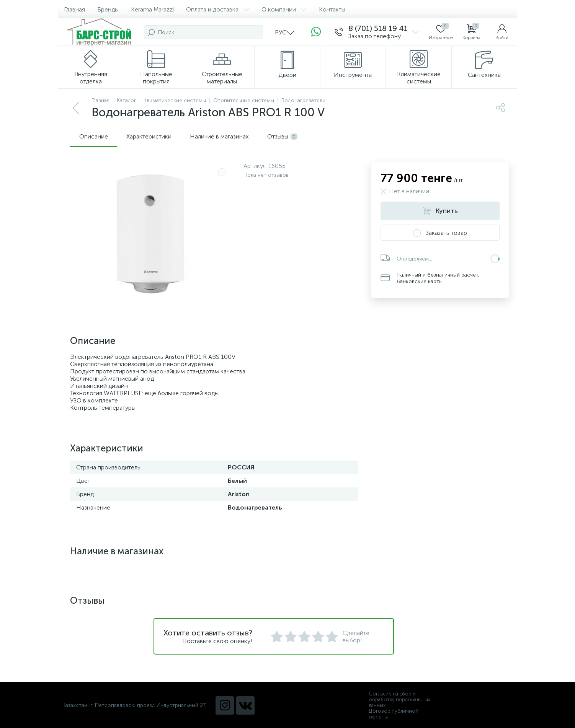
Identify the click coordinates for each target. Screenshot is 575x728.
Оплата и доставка (218, 9)
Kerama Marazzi (152, 9)
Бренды (108, 9)
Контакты (332, 9)
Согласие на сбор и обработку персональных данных (399, 699)
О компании (284, 9)
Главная (74, 9)
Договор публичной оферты (394, 714)
